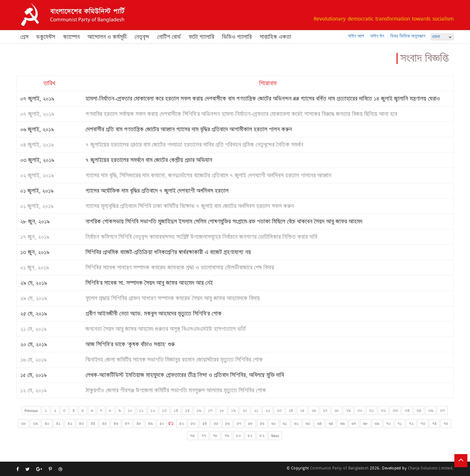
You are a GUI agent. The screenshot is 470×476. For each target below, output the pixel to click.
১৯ (233, 410)
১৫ (187, 410)
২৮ (337, 410)
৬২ (296, 424)
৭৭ (204, 436)
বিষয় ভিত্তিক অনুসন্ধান (408, 36)
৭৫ (446, 424)
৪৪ (93, 424)
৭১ (400, 424)
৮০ (238, 436)
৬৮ (365, 424)
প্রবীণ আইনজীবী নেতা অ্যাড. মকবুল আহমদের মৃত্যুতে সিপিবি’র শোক (154, 314)
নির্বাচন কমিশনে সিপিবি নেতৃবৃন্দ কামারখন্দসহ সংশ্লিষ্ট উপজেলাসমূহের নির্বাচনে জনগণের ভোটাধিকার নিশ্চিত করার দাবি (201, 237)
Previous (31, 410)
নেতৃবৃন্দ (142, 37)
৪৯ (150, 424)
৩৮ (23, 424)
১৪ (176, 410)
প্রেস (24, 37)
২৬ (314, 410)
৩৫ (419, 410)
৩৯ (35, 424)
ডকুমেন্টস (46, 37)
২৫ (302, 410)
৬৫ (331, 424)
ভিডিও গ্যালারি (237, 37)
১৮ (222, 410)
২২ (268, 410)
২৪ (291, 410)
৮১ (250, 436)
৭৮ (215, 436)
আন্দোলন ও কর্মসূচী (107, 37)
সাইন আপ (356, 36)
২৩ (279, 410)
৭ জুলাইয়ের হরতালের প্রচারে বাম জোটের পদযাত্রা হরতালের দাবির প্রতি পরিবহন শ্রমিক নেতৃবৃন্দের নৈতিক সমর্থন (194, 145)
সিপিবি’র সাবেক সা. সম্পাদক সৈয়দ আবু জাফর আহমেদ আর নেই (149, 283)
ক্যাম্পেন (71, 37)
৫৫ (216, 424)
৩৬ (431, 410)
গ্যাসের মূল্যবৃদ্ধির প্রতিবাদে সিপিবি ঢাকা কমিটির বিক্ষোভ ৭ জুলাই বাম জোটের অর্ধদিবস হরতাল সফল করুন (190, 206)
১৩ (164, 410)
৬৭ (354, 424)
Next (275, 436)
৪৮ (139, 424)
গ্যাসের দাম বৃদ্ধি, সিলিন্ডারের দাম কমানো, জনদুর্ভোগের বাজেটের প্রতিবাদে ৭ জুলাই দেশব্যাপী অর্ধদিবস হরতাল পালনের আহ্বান (208, 175)
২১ (256, 410)
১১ (141, 410)
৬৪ (320, 424)
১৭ (210, 410)
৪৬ (116, 424)
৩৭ (442, 410)
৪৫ (104, 424)
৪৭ (127, 424)
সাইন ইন (377, 36)
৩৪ (407, 410)
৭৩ (423, 424)
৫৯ (262, 424)
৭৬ (192, 436)
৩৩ (395, 410)
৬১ (285, 424)
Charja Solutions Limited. (431, 468)
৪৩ (81, 424)
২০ (245, 410)
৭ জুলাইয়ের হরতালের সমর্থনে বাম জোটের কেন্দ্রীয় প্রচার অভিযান (149, 160)
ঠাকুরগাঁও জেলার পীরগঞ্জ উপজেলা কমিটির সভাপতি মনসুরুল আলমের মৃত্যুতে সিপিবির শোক (176, 390)
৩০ (360, 410)
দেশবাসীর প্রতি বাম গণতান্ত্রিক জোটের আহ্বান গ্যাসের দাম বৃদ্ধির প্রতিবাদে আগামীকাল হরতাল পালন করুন (189, 129)
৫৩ (193, 424)
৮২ (262, 436)
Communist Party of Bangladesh (339, 468)
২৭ (325, 410)
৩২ (383, 410)
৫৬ (227, 424)
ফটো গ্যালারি (201, 37)
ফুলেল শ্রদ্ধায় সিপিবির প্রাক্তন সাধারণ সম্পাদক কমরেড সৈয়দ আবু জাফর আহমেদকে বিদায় (173, 298)
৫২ (181, 424)
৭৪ (434, 424)
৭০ (388, 424)
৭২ (411, 424)
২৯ (348, 410)
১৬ (199, 410)
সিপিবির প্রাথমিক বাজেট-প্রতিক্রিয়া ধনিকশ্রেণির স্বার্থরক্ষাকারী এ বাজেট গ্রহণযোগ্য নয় (168, 252)
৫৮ (251, 424)
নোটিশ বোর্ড (169, 37)
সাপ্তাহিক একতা (275, 37)
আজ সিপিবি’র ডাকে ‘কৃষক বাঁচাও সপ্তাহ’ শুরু (130, 344)
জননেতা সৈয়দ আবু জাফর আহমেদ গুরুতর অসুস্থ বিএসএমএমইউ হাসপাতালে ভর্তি (166, 329)
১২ (153, 410)
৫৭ (239, 424)
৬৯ (377, 424)
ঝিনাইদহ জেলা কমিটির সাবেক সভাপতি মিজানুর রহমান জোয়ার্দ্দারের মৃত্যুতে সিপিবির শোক (174, 360)
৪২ (70, 424)
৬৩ (308, 424)
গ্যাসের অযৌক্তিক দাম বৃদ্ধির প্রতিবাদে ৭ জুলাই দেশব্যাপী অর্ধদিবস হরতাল (157, 191)
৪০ (47, 424)
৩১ (372, 410)
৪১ (58, 424)
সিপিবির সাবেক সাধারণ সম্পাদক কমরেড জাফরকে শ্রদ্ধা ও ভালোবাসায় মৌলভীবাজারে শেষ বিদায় (180, 268)
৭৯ (227, 436)
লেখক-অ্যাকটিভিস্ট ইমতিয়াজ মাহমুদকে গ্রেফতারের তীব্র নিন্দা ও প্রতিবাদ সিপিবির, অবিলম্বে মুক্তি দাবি (185, 375)
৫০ (162, 424)
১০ (130, 410)
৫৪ (205, 424)
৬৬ (342, 424)
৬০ (274, 424)
